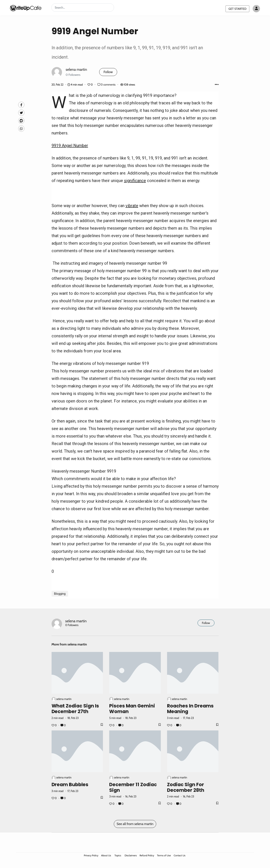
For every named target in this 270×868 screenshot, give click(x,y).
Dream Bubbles (70, 784)
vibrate (132, 206)
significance (135, 181)
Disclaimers (131, 855)
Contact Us (180, 855)
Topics (118, 855)
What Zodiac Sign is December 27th (75, 709)
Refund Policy (147, 855)
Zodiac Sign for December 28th (186, 787)
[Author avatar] (256, 9)
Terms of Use (164, 855)
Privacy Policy (91, 855)
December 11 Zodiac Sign (133, 787)
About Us (106, 855)
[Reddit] (21, 121)
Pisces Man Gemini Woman (132, 709)
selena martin (76, 69)
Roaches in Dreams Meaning (190, 709)
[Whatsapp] (21, 129)
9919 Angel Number (70, 146)
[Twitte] (21, 113)
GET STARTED (237, 9)
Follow (108, 72)
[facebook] (21, 105)
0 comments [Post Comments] (107, 85)
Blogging (60, 594)
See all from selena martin (135, 824)
